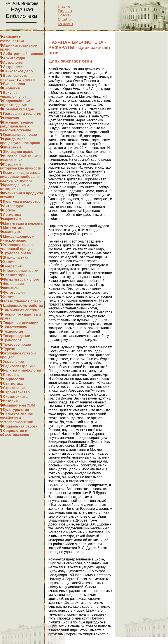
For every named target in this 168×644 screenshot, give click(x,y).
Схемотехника (15, 397)
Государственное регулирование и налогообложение (17, 126)
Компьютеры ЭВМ (19, 405)
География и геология (22, 114)
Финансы (11, 288)
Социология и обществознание (15, 433)
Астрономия (14, 67)
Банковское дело (18, 71)
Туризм (9, 349)
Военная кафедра (18, 109)
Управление (13, 362)
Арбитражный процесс (23, 54)
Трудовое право (17, 253)
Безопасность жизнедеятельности (17, 78)
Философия (13, 284)
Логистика (12, 215)
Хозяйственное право (22, 301)
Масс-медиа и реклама (23, 223)
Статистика (13, 383)
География (12, 266)
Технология (13, 331)
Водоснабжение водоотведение (15, 103)
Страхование (14, 388)
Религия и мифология (22, 370)
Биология (11, 88)
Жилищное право (18, 152)
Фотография (14, 292)
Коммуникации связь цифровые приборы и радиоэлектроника (20, 177)
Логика (9, 210)
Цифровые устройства (23, 306)
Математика (13, 228)
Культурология (16, 410)
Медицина (12, 232)
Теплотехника (15, 327)
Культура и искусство (22, 202)
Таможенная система (21, 310)
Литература (13, 206)
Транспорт (12, 340)
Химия (9, 262)
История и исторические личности (21, 166)
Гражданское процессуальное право (20, 141)
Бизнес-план (14, 84)
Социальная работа (20, 426)
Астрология (13, 62)
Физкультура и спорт (21, 279)
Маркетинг (12, 219)
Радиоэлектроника (19, 366)
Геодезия (11, 118)
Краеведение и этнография (14, 187)
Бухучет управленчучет (13, 95)
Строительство (16, 392)
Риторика (11, 375)
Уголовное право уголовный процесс (17, 247)
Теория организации (21, 323)
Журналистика (16, 257)
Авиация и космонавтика (12, 39)
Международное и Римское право (17, 238)
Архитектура (14, 58)
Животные (12, 147)
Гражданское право (20, 135)
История (10, 401)
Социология (14, 379)
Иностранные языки (21, 271)
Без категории (15, 275)
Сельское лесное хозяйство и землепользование (16, 418)
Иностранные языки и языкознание (21, 158)
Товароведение (17, 336)
